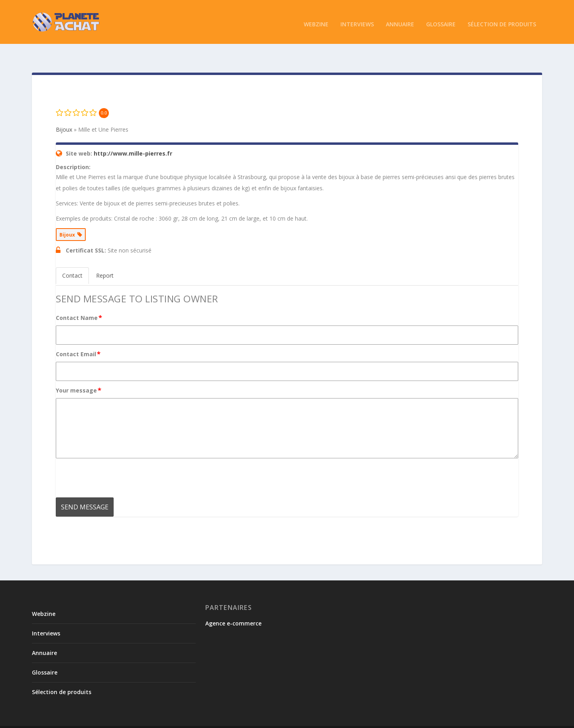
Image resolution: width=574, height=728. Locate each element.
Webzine (316, 20)
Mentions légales (512, 719)
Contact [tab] (72, 258)
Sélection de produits (502, 20)
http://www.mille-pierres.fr (133, 136)
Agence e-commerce (233, 606)
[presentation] (116, 461)
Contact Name (79, 300)
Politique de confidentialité (450, 719)
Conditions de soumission (377, 719)
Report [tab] (105, 258)
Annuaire (400, 20)
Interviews (357, 20)
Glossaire (441, 20)
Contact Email (79, 337)
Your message (79, 373)
